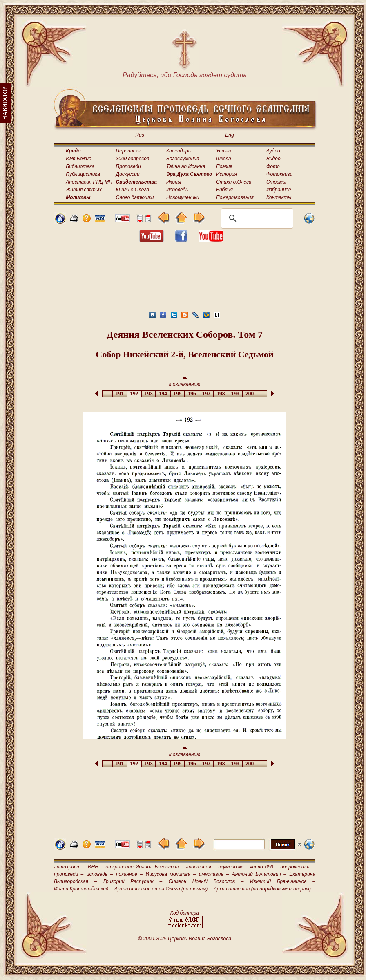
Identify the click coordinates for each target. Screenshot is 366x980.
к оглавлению (185, 382)
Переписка (128, 151)
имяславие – (214, 874)
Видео (273, 159)
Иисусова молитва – (171, 874)
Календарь (179, 151)
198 (221, 394)
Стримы (276, 182)
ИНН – (96, 867)
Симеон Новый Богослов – (206, 881)
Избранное (279, 190)
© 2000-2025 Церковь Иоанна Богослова (185, 939)
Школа (224, 159)
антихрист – (70, 867)
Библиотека (80, 166)
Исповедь (177, 190)
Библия (224, 190)
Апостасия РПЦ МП (89, 182)
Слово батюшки (135, 197)
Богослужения (183, 159)
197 (206, 394)
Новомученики (183, 197)
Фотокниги (279, 174)
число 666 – (264, 867)
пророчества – (298, 867)
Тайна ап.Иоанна (186, 166)
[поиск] (256, 218)
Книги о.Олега (133, 190)
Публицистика (83, 174)
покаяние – (129, 874)
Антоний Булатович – (259, 874)
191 (119, 394)
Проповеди (128, 166)
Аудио (273, 151)
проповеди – (69, 874)
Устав (223, 151)
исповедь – (100, 874)
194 (163, 394)
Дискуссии (128, 174)
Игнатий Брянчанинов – (283, 881)
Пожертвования (235, 197)
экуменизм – (233, 867)
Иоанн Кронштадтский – (83, 889)
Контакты (279, 197)
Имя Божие (78, 159)
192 (134, 394)
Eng (229, 135)
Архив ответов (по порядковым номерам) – (264, 889)
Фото (273, 166)
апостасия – (201, 867)
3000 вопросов (133, 159)
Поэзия (224, 166)
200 (249, 394)
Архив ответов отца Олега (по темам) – (163, 889)
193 (148, 394)
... (107, 394)
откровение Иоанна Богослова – (144, 867)
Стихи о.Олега (234, 182)
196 (192, 394)
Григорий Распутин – (133, 881)
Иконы (174, 182)
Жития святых (84, 190)
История (227, 174)
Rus (139, 135)
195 (177, 394)
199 (235, 394)
